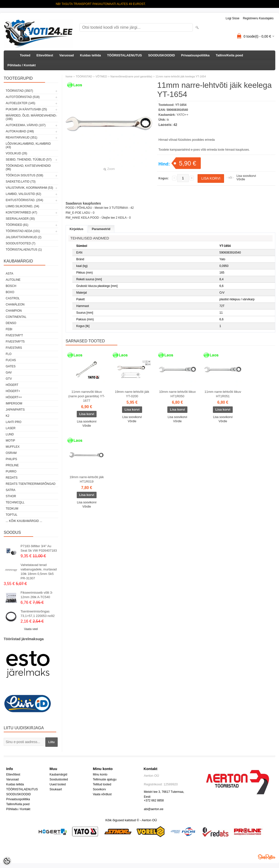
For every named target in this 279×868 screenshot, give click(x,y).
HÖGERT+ (13, 391)
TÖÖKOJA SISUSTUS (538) (24, 175)
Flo (9, 354)
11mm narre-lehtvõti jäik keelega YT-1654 (181, 76)
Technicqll (15, 502)
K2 (8, 416)
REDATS (12, 478)
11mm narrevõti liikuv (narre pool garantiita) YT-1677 (87, 396)
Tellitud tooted (102, 784)
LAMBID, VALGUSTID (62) (23, 194)
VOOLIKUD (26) (16, 153)
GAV (9, 373)
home (69, 76)
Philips (11, 459)
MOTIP (10, 441)
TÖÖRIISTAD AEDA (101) (23, 231)
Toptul (12, 515)
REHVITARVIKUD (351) (22, 138)
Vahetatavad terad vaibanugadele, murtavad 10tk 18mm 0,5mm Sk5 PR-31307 (39, 572)
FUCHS (11, 360)
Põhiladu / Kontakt (22, 65)
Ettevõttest (45, 55)
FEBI (9, 329)
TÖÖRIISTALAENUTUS (125, 55)
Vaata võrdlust (102, 794)
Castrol (13, 298)
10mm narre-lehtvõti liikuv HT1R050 (178, 394)
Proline (12, 465)
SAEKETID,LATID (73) (21, 182)
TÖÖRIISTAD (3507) (19, 91)
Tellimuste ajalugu (105, 779)
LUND (10, 434)
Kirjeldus (76, 229)
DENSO (11, 323)
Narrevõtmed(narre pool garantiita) (131, 76)
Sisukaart (56, 789)
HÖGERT (12, 385)
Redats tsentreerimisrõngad (31, 484)
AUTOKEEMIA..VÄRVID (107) (26, 125)
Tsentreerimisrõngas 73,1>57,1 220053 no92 (38, 614)
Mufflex (13, 447)
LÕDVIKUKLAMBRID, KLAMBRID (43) (28, 145)
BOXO (10, 292)
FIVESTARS (14, 348)
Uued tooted (58, 784)
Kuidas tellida (90, 55)
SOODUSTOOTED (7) (21, 243)
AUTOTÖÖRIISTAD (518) (23, 97)
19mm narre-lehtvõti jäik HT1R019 (87, 479)
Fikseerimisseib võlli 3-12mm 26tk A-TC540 (37, 595)
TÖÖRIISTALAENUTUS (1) (24, 250)
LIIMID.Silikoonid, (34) (22, 206)
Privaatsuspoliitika (195, 55)
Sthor (11, 496)
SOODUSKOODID (161, 55)
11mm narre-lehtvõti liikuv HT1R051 (223, 394)
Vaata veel (31, 629)
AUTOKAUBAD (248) (20, 131)
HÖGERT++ (14, 397)
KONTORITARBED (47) (21, 212)
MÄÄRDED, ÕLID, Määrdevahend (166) (31, 117)
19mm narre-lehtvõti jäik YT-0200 (132, 394)
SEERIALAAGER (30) (20, 219)
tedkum (12, 509)
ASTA (9, 274)
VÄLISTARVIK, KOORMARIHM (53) (29, 188)
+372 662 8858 (154, 800)
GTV (9, 379)
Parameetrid (101, 229)
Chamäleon (15, 305)
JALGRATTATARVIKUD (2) (24, 237)
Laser (11, 428)
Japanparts (15, 410)
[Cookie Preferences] (7, 861)
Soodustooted (59, 779)
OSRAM (11, 453)
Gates (11, 366)
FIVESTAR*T (14, 335)
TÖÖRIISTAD (84, 76)
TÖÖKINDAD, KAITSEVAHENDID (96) (28, 167)
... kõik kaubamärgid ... (24, 521)
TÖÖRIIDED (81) (17, 225)
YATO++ (182, 115)
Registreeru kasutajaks (258, 18)
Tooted (25, 55)
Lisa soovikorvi (246, 176)
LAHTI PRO (13, 422)
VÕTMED (101, 76)
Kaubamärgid (58, 774)
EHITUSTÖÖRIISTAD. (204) (24, 200)
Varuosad (67, 55)
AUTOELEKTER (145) (20, 103)
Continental (16, 317)
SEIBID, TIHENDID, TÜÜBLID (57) (29, 160)
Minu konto (100, 774)
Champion (14, 311)
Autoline (13, 280)
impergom (14, 403)
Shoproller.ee (267, 857)
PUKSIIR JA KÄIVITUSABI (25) (26, 109)
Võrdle (241, 179)
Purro (11, 471)
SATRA (11, 490)
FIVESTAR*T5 (15, 342)
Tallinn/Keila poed (229, 55)
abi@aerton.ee (154, 809)
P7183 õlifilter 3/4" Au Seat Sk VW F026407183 (39, 548)
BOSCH (11, 286)
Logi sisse (233, 18)
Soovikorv (99, 789)
